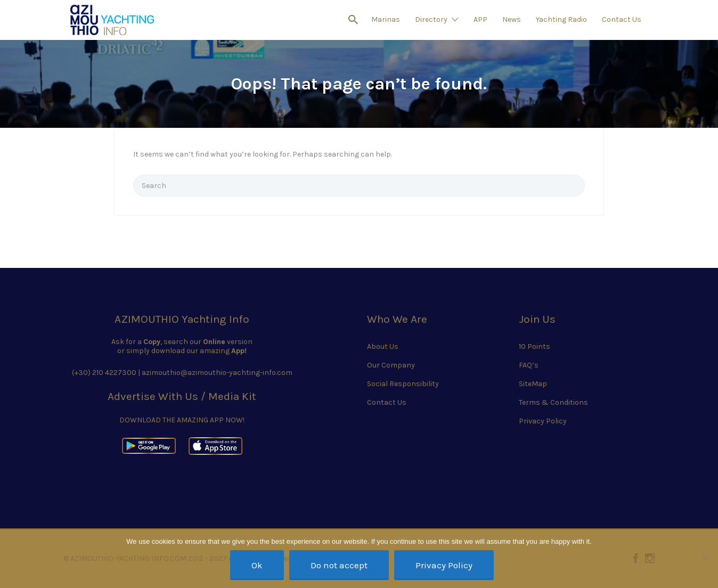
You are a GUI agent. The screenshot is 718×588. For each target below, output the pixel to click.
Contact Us (622, 19)
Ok (257, 565)
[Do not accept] (705, 558)
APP (480, 19)
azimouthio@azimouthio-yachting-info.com (217, 373)
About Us (383, 346)
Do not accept (339, 565)
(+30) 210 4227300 (104, 373)
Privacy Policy (543, 421)
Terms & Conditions (553, 402)
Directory (431, 19)
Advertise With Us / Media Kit (182, 396)
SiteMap (533, 384)
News (512, 19)
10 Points (535, 346)
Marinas (386, 19)
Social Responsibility (403, 384)
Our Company (391, 365)
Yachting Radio (561, 19)
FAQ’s (529, 365)
